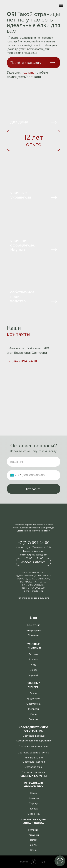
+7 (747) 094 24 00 (23, 361)
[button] (33, 562)
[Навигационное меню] (61, 5)
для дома (19, 122)
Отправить (34, 489)
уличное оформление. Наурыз (23, 245)
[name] (34, 462)
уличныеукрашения (21, 195)
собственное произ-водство (22, 296)
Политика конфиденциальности (33, 598)
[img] (34, 230)
